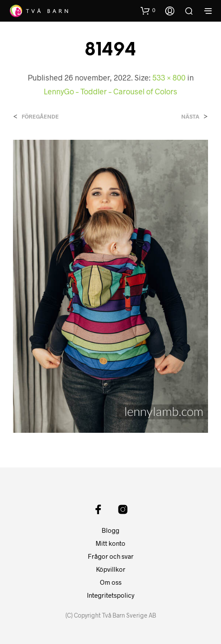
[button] (148, 10)
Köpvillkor (111, 569)
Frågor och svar (111, 556)
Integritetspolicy (111, 595)
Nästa (190, 117)
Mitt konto (110, 543)
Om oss (111, 582)
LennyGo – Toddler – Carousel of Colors (110, 91)
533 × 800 (169, 77)
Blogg (110, 530)
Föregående (40, 117)
